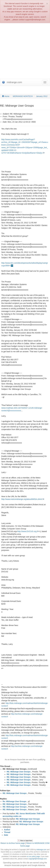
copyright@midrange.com (38, 859)
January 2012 (42, 96)
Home (6, 96)
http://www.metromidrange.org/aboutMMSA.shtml (22, 499)
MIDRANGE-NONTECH (23, 96)
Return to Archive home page (13, 843)
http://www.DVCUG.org (27, 531)
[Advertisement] (25, 51)
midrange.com (41, 850)
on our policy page (33, 856)
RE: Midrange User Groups (19, 772)
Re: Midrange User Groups (14, 801)
